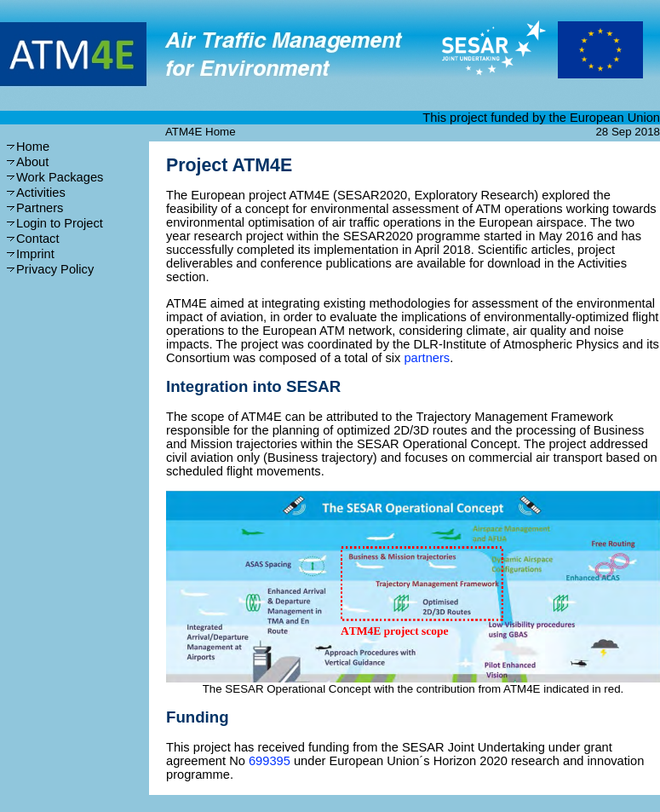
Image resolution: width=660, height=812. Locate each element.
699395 (270, 761)
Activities (41, 193)
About (32, 162)
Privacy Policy (55, 269)
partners (427, 358)
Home (33, 147)
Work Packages (60, 177)
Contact (38, 239)
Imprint (35, 254)
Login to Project (60, 223)
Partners (40, 208)
